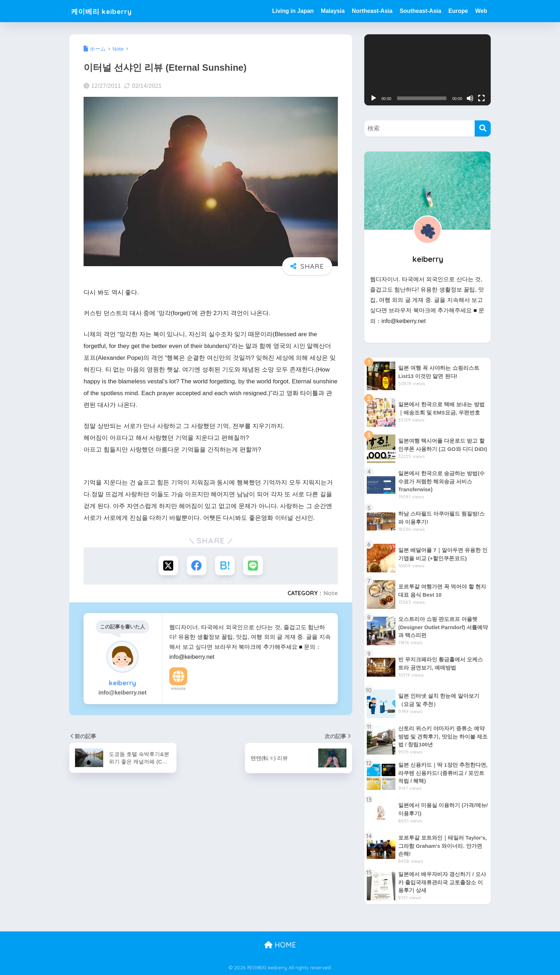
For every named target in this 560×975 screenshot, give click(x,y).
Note (331, 593)
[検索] (483, 128)
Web (481, 11)
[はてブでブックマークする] (225, 566)
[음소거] (470, 98)
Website (178, 689)
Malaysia (333, 11)
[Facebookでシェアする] (197, 566)
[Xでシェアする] (168, 566)
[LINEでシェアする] (253, 566)
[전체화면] (481, 98)
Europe (458, 11)
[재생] (374, 98)
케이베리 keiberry (107, 11)
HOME (280, 945)
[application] (427, 70)
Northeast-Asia (372, 11)
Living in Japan (293, 11)
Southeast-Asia (420, 11)
